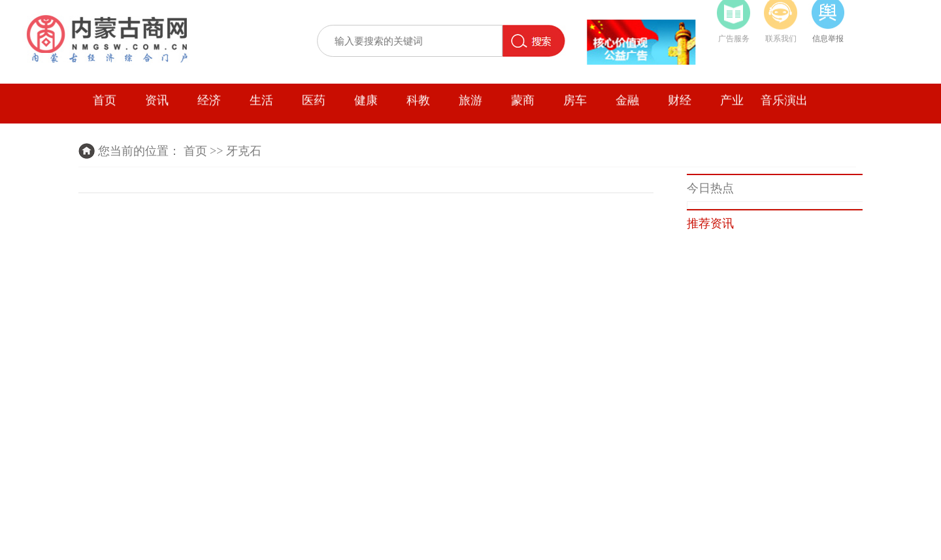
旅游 (470, 107)
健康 (366, 107)
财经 (680, 107)
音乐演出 (784, 107)
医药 (314, 107)
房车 (575, 107)
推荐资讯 (710, 223)
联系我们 (781, 35)
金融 (627, 107)
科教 (418, 107)
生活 (261, 107)
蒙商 (523, 107)
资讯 (157, 107)
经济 (209, 107)
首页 (105, 107)
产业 (732, 107)
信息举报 (828, 35)
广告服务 (734, 35)
